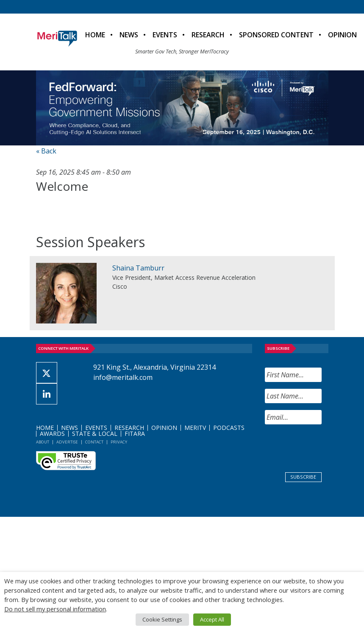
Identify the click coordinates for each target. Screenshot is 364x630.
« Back (46, 151)
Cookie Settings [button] (162, 619)
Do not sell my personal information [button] (55, 609)
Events (165, 35)
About (43, 442)
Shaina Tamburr (138, 268)
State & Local (95, 433)
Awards (52, 433)
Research (208, 35)
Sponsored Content (276, 35)
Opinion (342, 35)
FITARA (135, 433)
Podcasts (229, 428)
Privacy (119, 442)
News (129, 35)
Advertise (67, 442)
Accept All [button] (212, 619)
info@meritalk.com (123, 377)
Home (95, 35)
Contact (94, 442)
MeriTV (195, 428)
